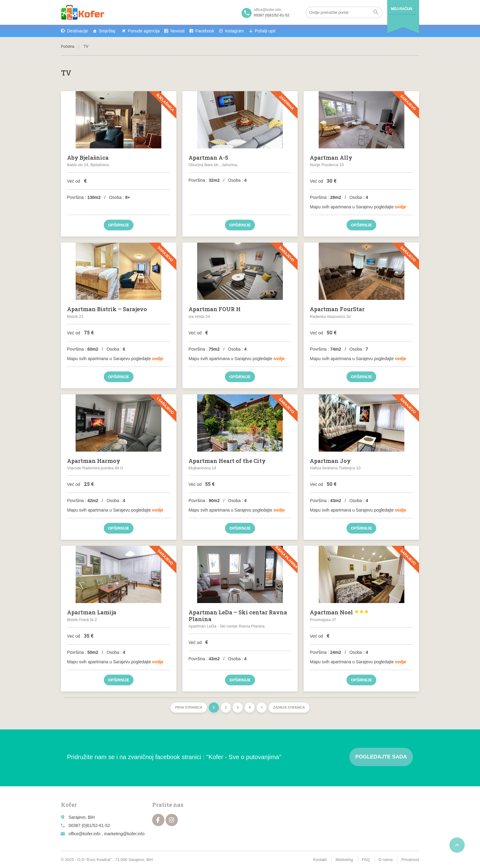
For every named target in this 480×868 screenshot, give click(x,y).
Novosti (177, 31)
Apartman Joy (330, 461)
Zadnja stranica (289, 707)
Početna (68, 47)
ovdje (401, 207)
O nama (385, 860)
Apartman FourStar (337, 309)
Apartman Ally (331, 158)
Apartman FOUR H (215, 309)
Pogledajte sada (381, 757)
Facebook (205, 31)
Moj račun (401, 9)
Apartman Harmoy (94, 461)
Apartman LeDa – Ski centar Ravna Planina (238, 616)
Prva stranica (189, 707)
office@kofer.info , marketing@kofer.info (107, 834)
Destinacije (77, 31)
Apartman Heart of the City (227, 461)
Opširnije (119, 225)
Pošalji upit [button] (265, 31)
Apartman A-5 (208, 158)
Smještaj (107, 31)
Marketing (344, 860)
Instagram (234, 31)
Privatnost (410, 860)
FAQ (366, 860)
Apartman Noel (339, 612)
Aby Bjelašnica (88, 158)
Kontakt (320, 860)
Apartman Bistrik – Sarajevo (107, 309)
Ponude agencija (144, 31)
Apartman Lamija (92, 612)
